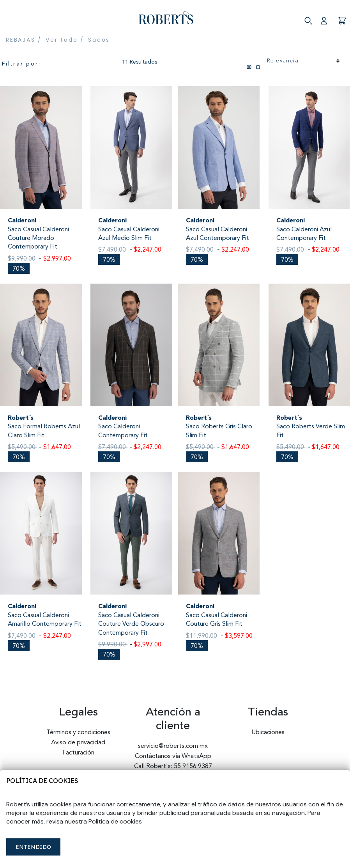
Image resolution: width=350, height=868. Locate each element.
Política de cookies (42, 781)
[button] (327, 18)
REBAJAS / (24, 40)
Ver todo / (65, 40)
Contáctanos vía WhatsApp (173, 756)
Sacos (99, 40)
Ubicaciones (268, 733)
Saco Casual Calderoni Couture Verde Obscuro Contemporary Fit (131, 624)
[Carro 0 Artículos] (342, 18)
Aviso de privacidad (78, 743)
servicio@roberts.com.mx (173, 746)
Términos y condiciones (78, 733)
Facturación (78, 753)
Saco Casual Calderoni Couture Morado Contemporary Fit (38, 239)
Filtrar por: (21, 64)
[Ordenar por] (303, 61)
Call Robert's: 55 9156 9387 (173, 767)
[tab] (249, 57)
